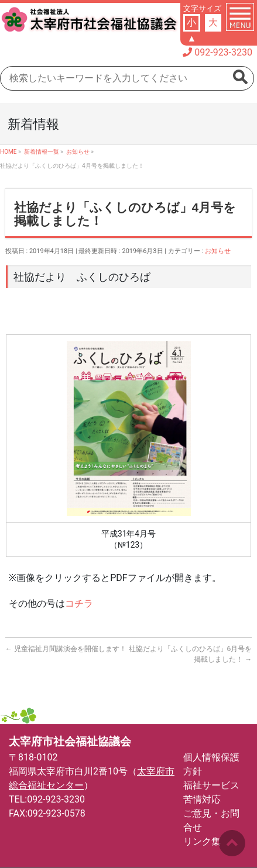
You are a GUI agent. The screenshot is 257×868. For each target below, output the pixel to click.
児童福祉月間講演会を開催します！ (66, 649)
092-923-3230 (223, 52)
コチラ (79, 604)
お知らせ (218, 251)
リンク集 (202, 841)
